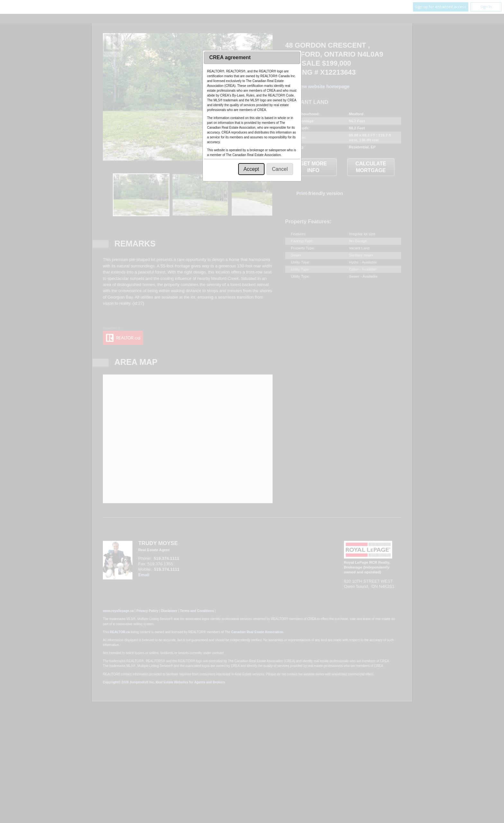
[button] (251, 169)
